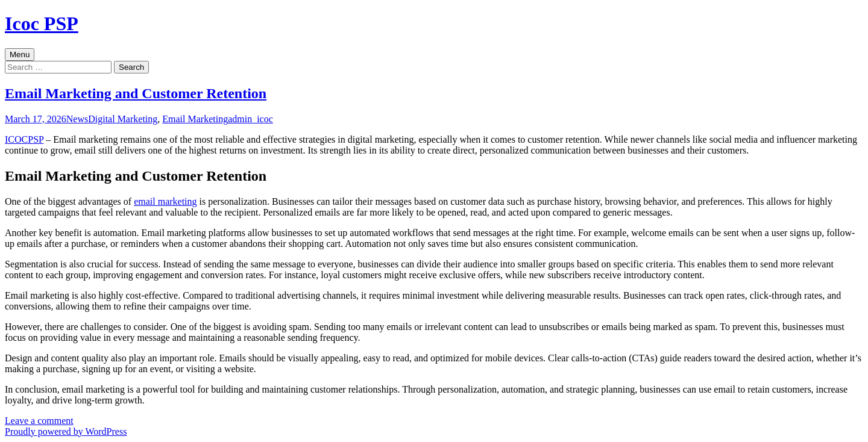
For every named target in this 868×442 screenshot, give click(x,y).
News (77, 119)
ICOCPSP (24, 139)
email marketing (165, 201)
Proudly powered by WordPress (66, 431)
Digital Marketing (123, 119)
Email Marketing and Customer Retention (136, 93)
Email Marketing (195, 119)
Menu (20, 54)
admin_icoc (250, 119)
